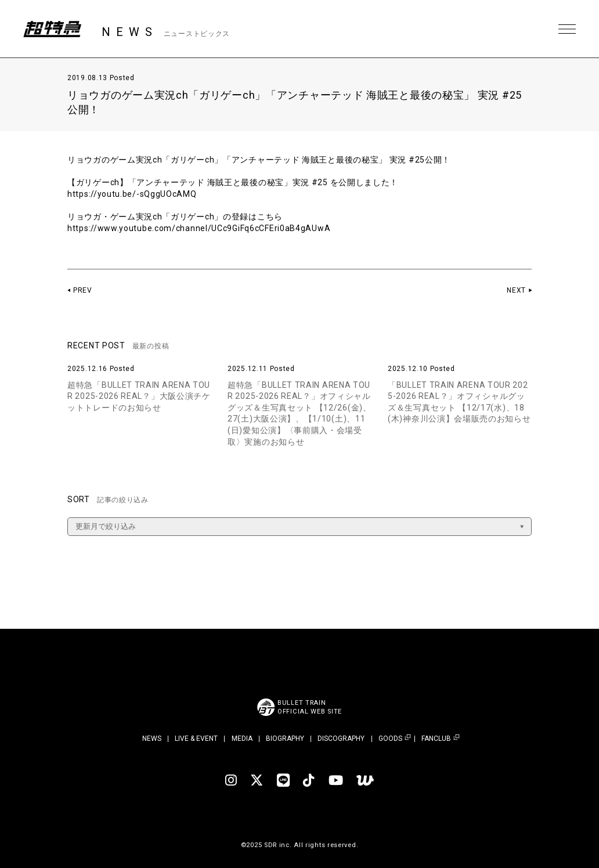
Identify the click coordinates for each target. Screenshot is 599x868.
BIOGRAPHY (285, 739)
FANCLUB (436, 739)
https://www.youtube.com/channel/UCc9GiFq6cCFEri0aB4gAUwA (199, 228)
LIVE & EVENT (196, 739)
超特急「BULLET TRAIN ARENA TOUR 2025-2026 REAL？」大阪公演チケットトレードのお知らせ (139, 396)
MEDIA (242, 739)
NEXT (516, 290)
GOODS (390, 739)
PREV (83, 290)
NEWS (152, 739)
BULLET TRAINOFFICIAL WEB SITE (310, 707)
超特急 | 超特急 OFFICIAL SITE (52, 29)
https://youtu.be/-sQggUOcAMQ (132, 194)
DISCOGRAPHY (341, 739)
